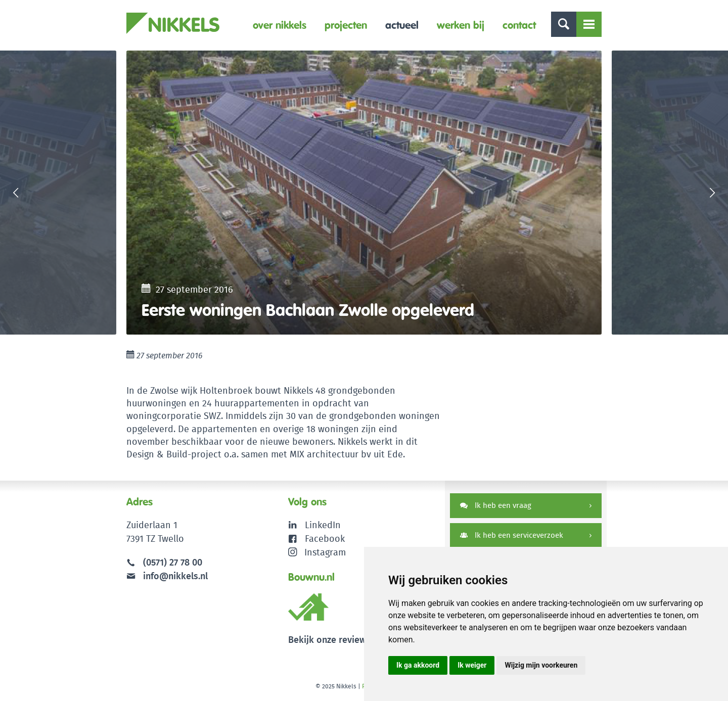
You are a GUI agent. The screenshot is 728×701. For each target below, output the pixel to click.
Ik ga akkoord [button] (418, 665)
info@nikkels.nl (167, 576)
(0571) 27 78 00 (173, 562)
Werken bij (461, 25)
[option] (364, 193)
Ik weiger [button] (472, 665)
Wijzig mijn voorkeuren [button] (541, 665)
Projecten (346, 25)
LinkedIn (323, 525)
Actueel (402, 25)
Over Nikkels (280, 25)
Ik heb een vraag (496, 505)
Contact (519, 25)
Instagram (317, 552)
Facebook (325, 539)
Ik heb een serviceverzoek (512, 535)
